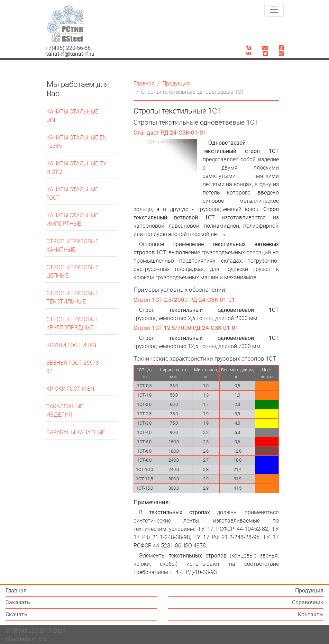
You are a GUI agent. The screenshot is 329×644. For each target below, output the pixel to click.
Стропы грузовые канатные (72, 246)
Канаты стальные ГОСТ (72, 194)
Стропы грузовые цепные (72, 271)
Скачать (16, 614)
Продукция (176, 84)
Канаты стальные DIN (72, 116)
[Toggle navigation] (274, 10)
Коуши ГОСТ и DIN (71, 345)
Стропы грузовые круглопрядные (72, 323)
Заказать (19, 602)
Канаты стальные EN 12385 (76, 142)
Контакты (311, 614)
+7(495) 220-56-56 (68, 48)
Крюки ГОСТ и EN (70, 389)
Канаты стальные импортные (72, 220)
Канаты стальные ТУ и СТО (76, 168)
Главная (144, 84)
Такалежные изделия (65, 411)
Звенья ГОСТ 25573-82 (74, 367)
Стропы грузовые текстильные (72, 297)
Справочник (308, 602)
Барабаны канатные (76, 432)
